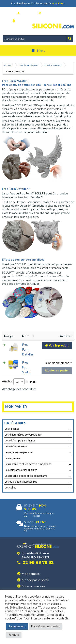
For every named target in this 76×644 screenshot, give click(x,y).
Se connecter (26, 13)
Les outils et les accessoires (38, 482)
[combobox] (19, 382)
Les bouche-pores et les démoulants (38, 476)
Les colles (38, 488)
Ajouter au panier (57, 370)
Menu (38, 50)
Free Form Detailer (28, 349)
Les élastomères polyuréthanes (38, 435)
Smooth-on (58, 3)
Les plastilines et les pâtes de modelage (38, 464)
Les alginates (12, 458)
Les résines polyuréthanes (38, 441)
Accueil (8, 65)
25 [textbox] (18, 383)
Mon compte (31, 574)
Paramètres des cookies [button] (45, 626)
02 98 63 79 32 (38, 562)
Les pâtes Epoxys (53, 65)
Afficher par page (19, 382)
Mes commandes (33, 586)
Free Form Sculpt (26, 367)
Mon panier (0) (49, 13)
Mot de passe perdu (35, 580)
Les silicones (38, 429)
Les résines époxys (28, 65)
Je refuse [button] (14, 635)
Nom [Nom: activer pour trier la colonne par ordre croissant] (26, 336)
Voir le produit (57, 345)
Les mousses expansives (38, 452)
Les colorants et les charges (38, 470)
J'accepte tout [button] (17, 626)
